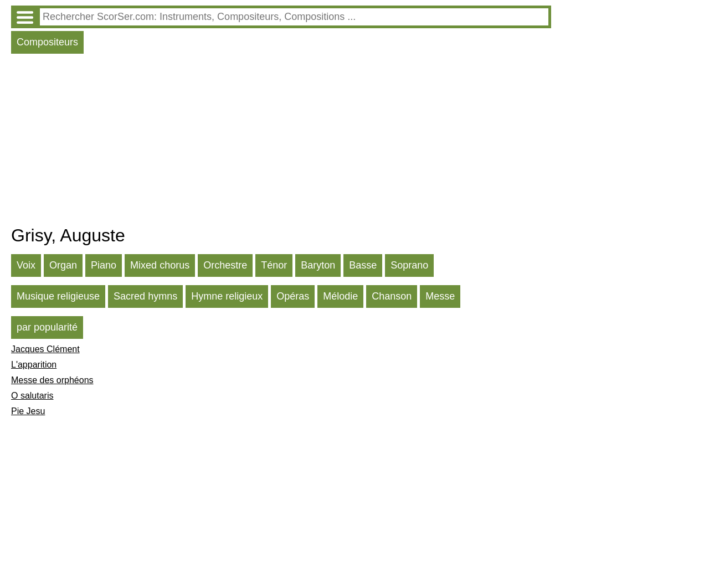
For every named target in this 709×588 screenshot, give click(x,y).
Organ (63, 265)
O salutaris (32, 396)
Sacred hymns (145, 296)
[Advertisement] (281, 142)
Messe (440, 296)
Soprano (409, 265)
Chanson (392, 296)
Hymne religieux (227, 296)
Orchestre (225, 265)
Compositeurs (47, 42)
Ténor (274, 265)
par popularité (47, 327)
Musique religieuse (58, 296)
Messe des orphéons (52, 380)
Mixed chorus (160, 265)
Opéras (293, 296)
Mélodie (340, 296)
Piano (104, 265)
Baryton (318, 265)
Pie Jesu (28, 411)
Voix (26, 265)
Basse (363, 265)
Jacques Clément (45, 349)
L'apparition (34, 365)
